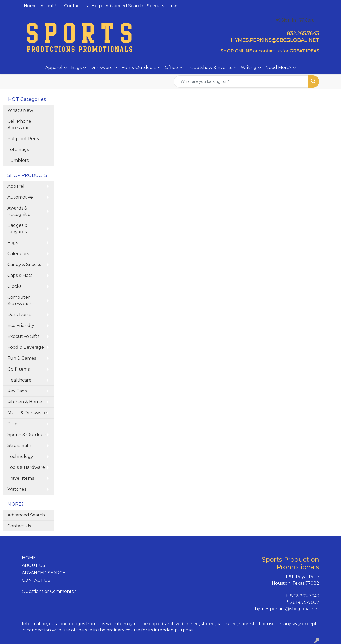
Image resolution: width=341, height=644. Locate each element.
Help (97, 6)
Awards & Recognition (20, 211)
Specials (155, 6)
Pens (13, 424)
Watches (17, 489)
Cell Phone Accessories (19, 124)
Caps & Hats (20, 275)
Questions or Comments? (49, 591)
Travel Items (21, 478)
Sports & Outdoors (27, 435)
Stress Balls (19, 446)
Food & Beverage (26, 347)
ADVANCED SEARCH (44, 573)
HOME (29, 558)
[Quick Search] (241, 81)
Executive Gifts (23, 336)
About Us (50, 6)
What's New (20, 110)
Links (173, 6)
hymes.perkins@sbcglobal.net (287, 609)
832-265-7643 (305, 596)
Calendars (18, 254)
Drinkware (102, 67)
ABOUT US (34, 565)
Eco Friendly (21, 325)
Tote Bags (18, 149)
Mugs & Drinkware (27, 413)
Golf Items (19, 369)
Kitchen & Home (25, 402)
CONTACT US (36, 580)
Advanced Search (124, 6)
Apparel (54, 67)
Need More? (278, 67)
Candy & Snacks (24, 264)
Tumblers (18, 160)
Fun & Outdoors (139, 67)
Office (171, 67)
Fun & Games (22, 358)
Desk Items (19, 315)
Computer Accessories (19, 300)
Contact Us (76, 6)
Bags (76, 67)
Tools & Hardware (26, 467)
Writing (249, 67)
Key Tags (17, 391)
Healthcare (19, 380)
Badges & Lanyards (17, 229)
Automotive (20, 197)
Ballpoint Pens (23, 139)
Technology (20, 456)
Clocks (14, 286)
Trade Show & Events (209, 67)
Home (30, 6)
